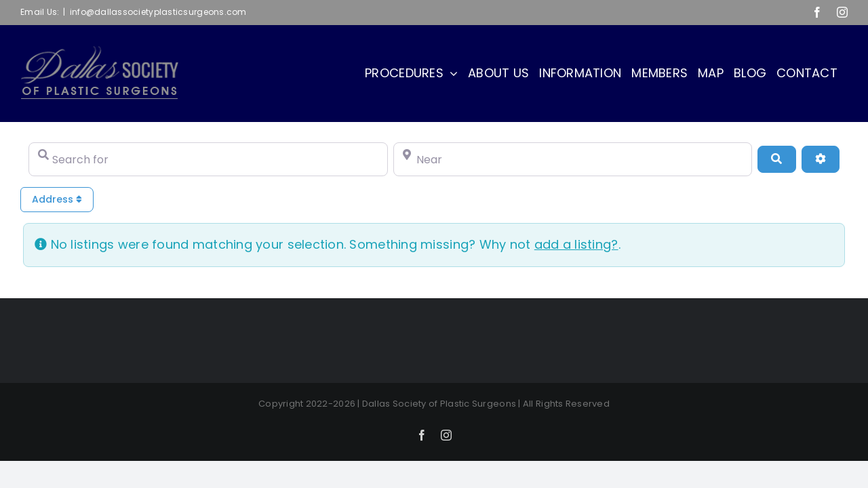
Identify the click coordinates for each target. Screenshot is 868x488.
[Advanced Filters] (821, 159)
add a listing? (576, 244)
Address (57, 199)
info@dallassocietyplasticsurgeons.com (158, 12)
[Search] (776, 159)
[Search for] (208, 159)
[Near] (573, 159)
